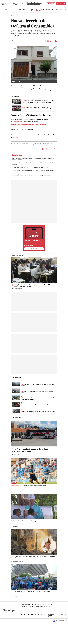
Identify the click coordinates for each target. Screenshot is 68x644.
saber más (34, 249)
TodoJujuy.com (17, 122)
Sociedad (33, 607)
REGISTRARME (62, 4)
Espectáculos (25, 609)
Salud (28, 607)
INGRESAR (52, 4)
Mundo (48, 10)
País (36, 10)
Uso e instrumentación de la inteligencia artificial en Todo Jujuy (51, 615)
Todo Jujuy (14, 16)
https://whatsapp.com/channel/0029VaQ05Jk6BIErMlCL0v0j (28, 124)
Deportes (45, 604)
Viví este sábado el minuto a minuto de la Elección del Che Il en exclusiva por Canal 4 (32, 171)
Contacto (62, 615)
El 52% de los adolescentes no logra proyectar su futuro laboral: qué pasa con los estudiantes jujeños (34, 159)
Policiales (30, 11)
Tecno (38, 607)
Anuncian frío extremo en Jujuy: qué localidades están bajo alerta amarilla (32, 175)
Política (42, 10)
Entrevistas (49, 607)
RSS (57, 615)
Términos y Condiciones (44, 615)
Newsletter (39, 11)
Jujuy (31, 10)
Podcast (43, 607)
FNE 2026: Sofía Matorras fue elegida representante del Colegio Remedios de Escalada (33, 164)
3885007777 (16, 137)
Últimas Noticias (23, 10)
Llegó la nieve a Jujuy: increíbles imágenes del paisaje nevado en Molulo (31, 167)
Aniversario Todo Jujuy (43, 609)
